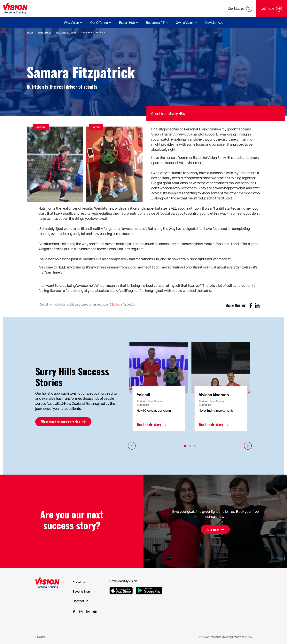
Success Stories (66, 32)
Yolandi (143, 395)
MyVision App (214, 23)
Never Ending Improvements (216, 411)
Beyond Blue (81, 592)
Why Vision (45, 32)
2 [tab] (190, 446)
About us (79, 582)
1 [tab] (185, 446)
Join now (213, 530)
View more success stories (61, 422)
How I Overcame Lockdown (154, 411)
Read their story (149, 425)
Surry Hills (177, 113)
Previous (132, 446)
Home (30, 32)
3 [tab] (195, 446)
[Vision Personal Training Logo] (15, 8)
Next (248, 446)
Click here (116, 304)
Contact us (80, 601)
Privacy (40, 637)
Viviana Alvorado (214, 395)
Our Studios (240, 9)
